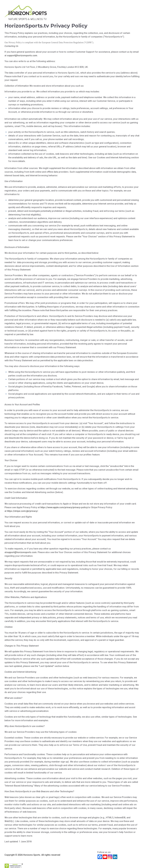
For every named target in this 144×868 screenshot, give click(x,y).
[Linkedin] (115, 857)
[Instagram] (110, 857)
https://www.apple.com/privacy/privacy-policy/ (64, 507)
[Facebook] (100, 857)
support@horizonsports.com (22, 56)
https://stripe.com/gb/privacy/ (22, 511)
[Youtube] (105, 857)
